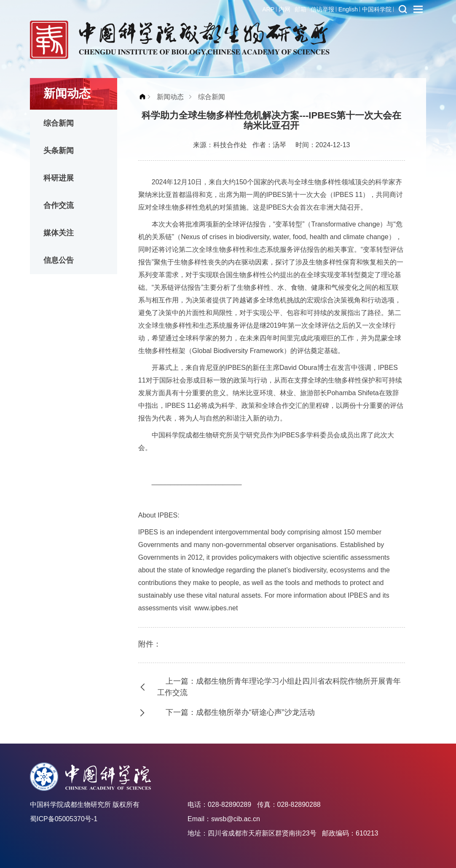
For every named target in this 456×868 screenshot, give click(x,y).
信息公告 (59, 260)
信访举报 (322, 9)
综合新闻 (59, 123)
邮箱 (300, 9)
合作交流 (59, 205)
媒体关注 (59, 233)
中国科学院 (377, 9)
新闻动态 (170, 97)
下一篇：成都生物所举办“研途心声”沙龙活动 (240, 712)
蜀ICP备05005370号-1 (64, 819)
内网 (284, 9)
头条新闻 (59, 151)
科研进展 (59, 178)
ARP (268, 9)
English (348, 9)
